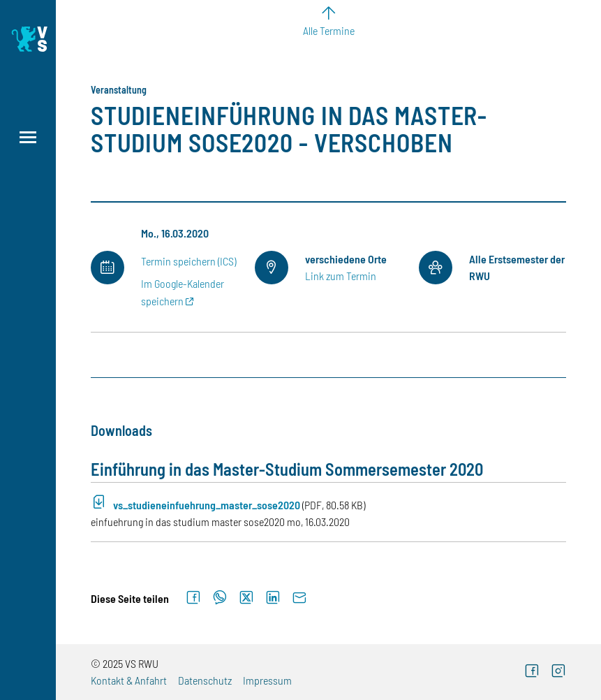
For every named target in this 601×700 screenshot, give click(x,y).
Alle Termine (329, 30)
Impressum (267, 680)
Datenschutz (205, 680)
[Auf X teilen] (246, 598)
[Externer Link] (532, 672)
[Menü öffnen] (28, 137)
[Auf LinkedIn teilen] (273, 598)
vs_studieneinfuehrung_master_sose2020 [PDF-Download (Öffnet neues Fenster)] (207, 505)
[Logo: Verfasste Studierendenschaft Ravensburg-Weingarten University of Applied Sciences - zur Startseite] (28, 39)
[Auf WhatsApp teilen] (220, 598)
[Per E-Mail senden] (299, 598)
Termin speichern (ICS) (188, 261)
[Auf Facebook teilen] (193, 598)
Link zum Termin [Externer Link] (341, 276)
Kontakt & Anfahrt (129, 680)
